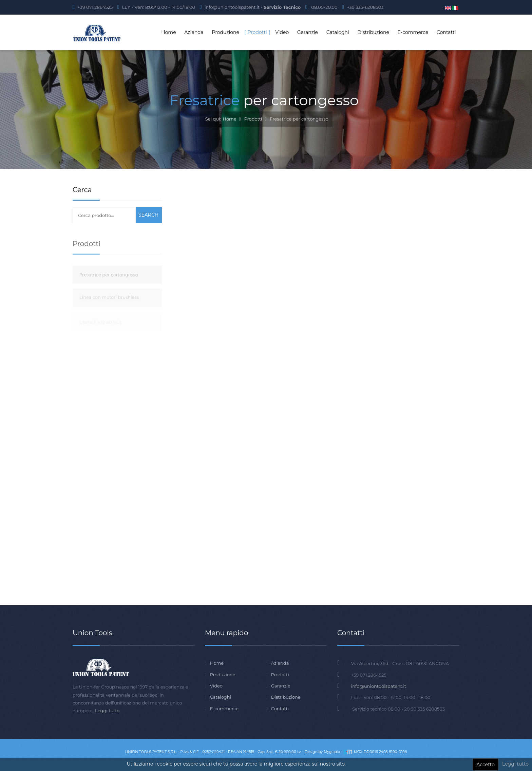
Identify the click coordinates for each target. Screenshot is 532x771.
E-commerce (224, 709)
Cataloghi (221, 697)
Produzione (223, 675)
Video (216, 686)
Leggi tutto (515, 764)
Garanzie (281, 686)
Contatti (280, 709)
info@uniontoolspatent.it (379, 686)
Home (229, 119)
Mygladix (332, 752)
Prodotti (253, 119)
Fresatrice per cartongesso (109, 285)
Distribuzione (286, 697)
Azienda (280, 663)
